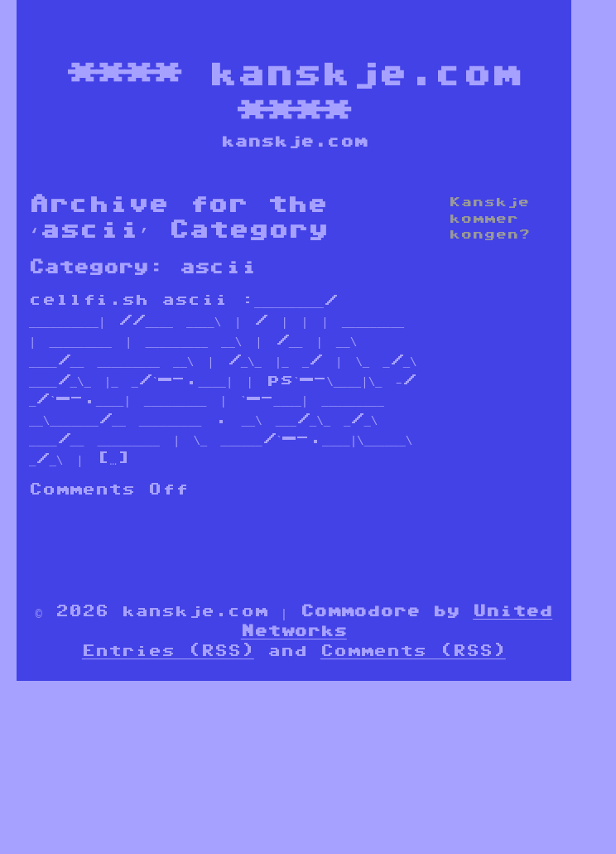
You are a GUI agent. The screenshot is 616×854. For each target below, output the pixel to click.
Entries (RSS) (168, 650)
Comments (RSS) (413, 650)
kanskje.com (364, 72)
